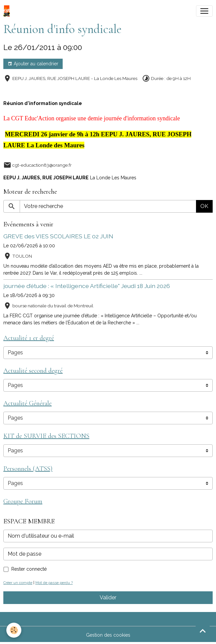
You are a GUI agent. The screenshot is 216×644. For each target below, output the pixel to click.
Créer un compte (18, 583)
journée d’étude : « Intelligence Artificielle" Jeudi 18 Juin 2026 (87, 286)
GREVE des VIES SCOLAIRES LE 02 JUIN (58, 236)
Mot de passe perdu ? (54, 583)
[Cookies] (14, 630)
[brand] (8, 11)
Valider (108, 597)
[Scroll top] (203, 631)
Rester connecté (29, 569)
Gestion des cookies (108, 635)
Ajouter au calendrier (33, 64)
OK (204, 206)
